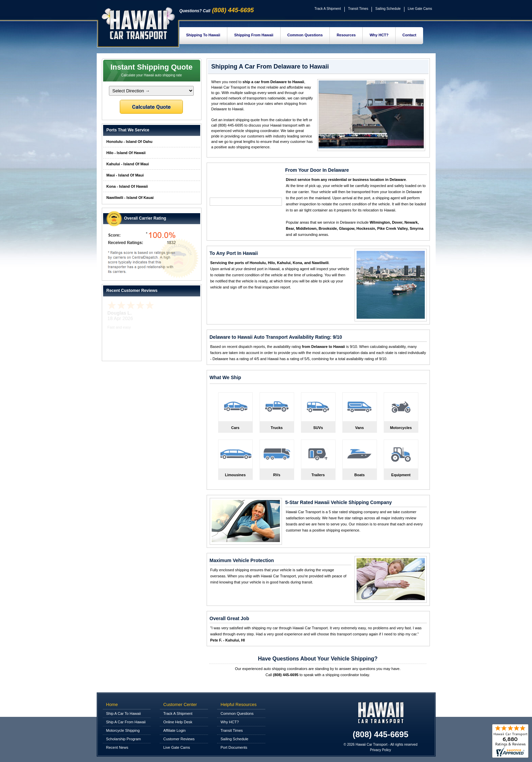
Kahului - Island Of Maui (128, 164)
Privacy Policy (380, 750)
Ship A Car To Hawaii (124, 713)
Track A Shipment (328, 9)
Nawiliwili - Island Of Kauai (130, 198)
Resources (346, 35)
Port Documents (234, 747)
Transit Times (358, 9)
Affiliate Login (174, 730)
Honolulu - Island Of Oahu (130, 142)
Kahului (284, 263)
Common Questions (305, 35)
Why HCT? (379, 35)
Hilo (271, 263)
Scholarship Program (124, 739)
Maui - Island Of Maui (125, 175)
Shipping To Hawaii (203, 35)
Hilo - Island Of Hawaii (126, 153)
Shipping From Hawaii (254, 35)
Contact (409, 35)
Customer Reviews (179, 739)
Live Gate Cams (420, 9)
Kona (298, 263)
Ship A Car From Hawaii (126, 722)
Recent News (117, 747)
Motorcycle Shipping (123, 730)
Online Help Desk (178, 722)
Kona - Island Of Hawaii (127, 186)
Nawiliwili (320, 263)
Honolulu (258, 263)
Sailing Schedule (388, 9)
